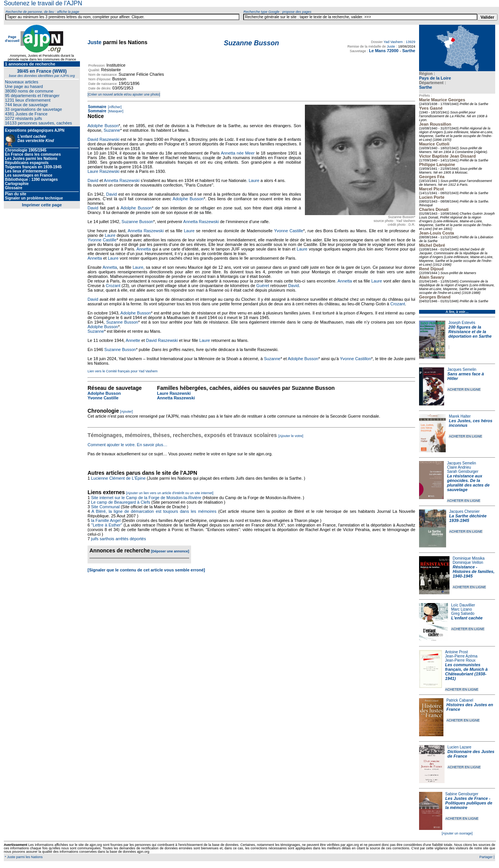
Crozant (113, 286)
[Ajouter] (127, 412)
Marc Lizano (461, 609)
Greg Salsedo (463, 614)
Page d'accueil (12, 39)
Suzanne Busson (137, 222)
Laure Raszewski (104, 171)
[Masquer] (115, 111)
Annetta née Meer (238, 153)
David (93, 180)
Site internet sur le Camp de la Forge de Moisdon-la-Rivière (146, 498)
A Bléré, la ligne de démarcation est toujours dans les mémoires (154, 511)
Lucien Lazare (460, 747)
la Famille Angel (106, 520)
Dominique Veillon (468, 562)
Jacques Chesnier (464, 511)
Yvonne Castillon (356, 359)
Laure (254, 180)
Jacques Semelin (462, 369)
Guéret (263, 286)
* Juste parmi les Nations (23, 857)
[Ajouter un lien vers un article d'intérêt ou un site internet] (170, 493)
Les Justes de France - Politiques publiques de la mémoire (469, 803)
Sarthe (426, 87)
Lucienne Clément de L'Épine (118, 478)
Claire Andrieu (459, 467)
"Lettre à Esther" (107, 525)
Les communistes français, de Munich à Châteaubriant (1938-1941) (466, 672)
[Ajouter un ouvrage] (457, 833)
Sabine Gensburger (462, 794)
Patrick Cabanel (460, 700)
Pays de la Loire (435, 78)
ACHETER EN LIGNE (464, 389)
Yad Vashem (393, 42)
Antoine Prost (456, 652)
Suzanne (112, 130)
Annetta (143, 249)
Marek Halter (460, 416)
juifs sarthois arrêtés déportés (118, 539)
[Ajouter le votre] (291, 436)
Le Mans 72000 (384, 51)
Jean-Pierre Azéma (461, 656)
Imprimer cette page (42, 205)
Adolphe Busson (103, 126)
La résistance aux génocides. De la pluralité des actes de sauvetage (468, 483)
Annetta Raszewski (122, 180)
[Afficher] (114, 107)
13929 (411, 42)
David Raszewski (104, 139)
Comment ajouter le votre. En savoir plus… (128, 445)
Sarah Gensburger (462, 471)
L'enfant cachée (467, 618)
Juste (95, 42)
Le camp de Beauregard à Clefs (120, 502)
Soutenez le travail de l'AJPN (43, 3)
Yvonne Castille (289, 231)
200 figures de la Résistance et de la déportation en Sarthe (470, 332)
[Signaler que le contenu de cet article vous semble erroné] (146, 570)
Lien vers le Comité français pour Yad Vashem (123, 371)
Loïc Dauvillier (463, 605)
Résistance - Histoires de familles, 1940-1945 (473, 571)
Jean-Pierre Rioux (460, 660)
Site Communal (105, 507)
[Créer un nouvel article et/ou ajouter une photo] (124, 94)
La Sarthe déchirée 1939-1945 (468, 518)
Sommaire (97, 107)
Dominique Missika (469, 558)
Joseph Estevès (462, 323)
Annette (133, 340)
